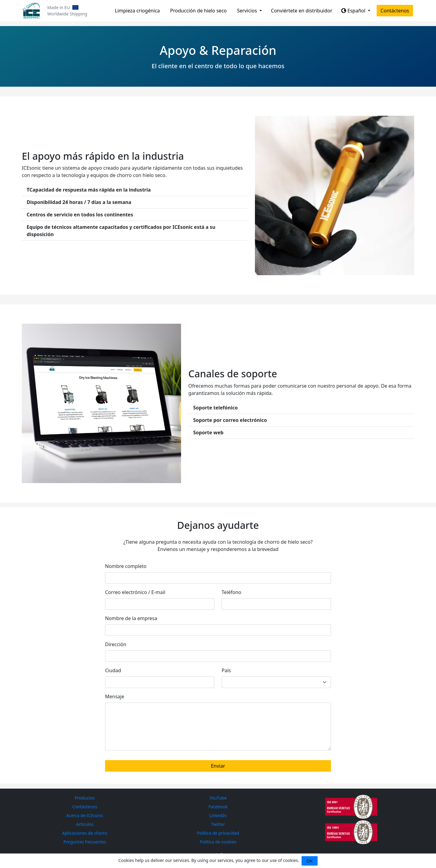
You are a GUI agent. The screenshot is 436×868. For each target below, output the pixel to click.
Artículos (85, 824)
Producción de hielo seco (198, 11)
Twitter (218, 824)
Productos (85, 798)
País (226, 670)
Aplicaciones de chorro (85, 833)
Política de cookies (218, 842)
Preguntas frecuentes (85, 842)
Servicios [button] (248, 11)
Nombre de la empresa (131, 618)
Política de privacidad (218, 833)
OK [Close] (310, 861)
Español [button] (354, 11)
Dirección (116, 644)
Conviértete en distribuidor (302, 11)
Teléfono (231, 592)
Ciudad (113, 670)
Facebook (218, 807)
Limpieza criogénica (137, 11)
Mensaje (115, 696)
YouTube (218, 798)
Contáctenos (395, 11)
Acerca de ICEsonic (85, 815)
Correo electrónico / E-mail (135, 592)
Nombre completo (126, 566)
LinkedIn (218, 815)
